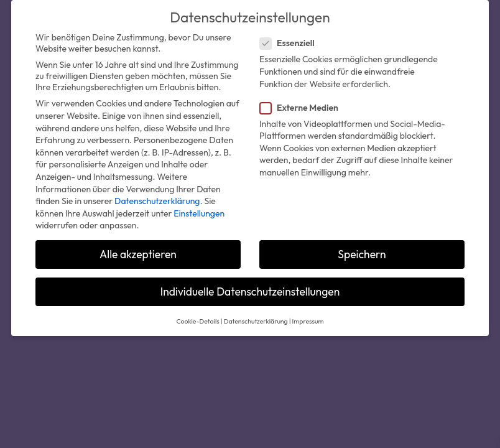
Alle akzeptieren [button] (138, 254)
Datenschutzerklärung (157, 201)
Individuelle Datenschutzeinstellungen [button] (250, 292)
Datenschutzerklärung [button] (256, 321)
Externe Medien (304, 108)
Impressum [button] (308, 321)
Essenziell (292, 43)
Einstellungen (199, 213)
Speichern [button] (362, 254)
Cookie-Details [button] (198, 321)
